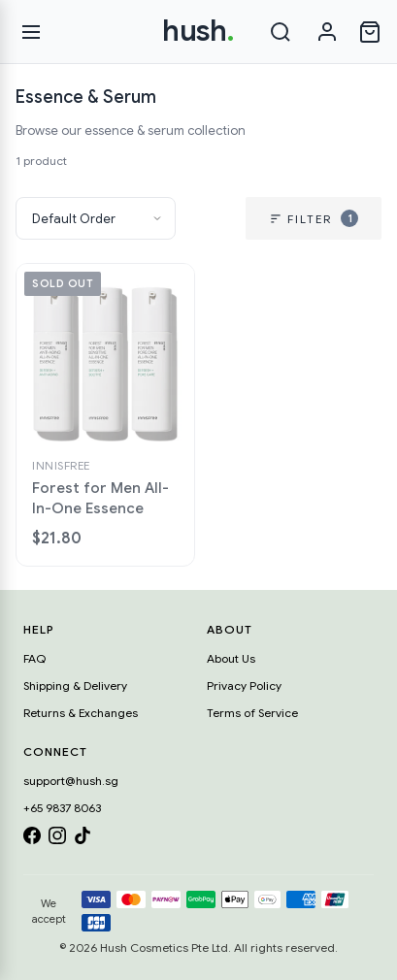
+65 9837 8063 (62, 808)
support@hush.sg (71, 781)
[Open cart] (370, 32)
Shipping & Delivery (75, 686)
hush (198, 31)
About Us (231, 658)
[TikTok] (83, 839)
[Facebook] (32, 839)
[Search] (281, 32)
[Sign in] (327, 32)
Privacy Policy (244, 686)
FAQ (34, 658)
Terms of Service (252, 713)
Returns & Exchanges (81, 713)
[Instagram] (57, 839)
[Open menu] (31, 32)
